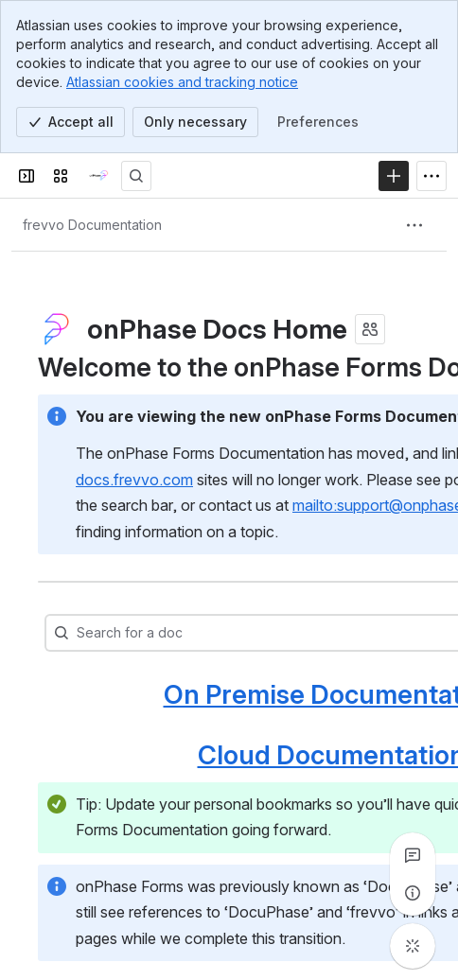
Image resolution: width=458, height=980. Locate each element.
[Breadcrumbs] (92, 225)
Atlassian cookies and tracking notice (182, 82)
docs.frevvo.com (134, 480)
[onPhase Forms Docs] (98, 176)
